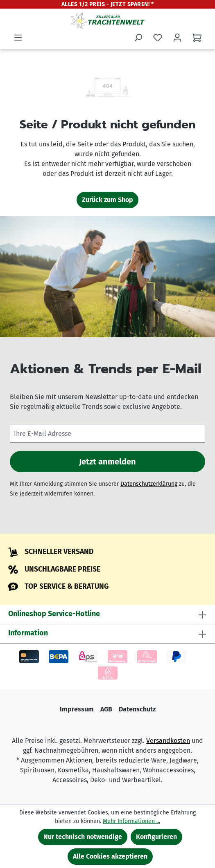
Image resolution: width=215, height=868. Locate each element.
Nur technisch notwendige (83, 837)
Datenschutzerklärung (149, 484)
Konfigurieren (156, 837)
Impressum (77, 709)
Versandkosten (168, 741)
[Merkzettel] (158, 38)
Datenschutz (137, 709)
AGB (106, 709)
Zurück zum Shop (107, 200)
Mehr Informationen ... (131, 821)
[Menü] (18, 38)
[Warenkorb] (197, 38)
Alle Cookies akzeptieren (110, 856)
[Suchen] (138, 38)
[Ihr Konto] (177, 38)
